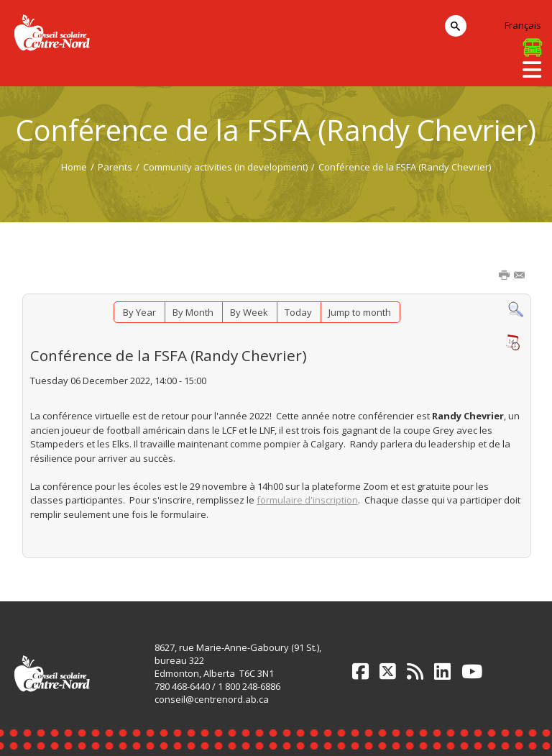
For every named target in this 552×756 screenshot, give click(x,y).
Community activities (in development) (225, 167)
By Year (139, 312)
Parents (115, 167)
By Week (249, 312)
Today (298, 312)
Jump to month (360, 312)
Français (523, 25)
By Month (193, 312)
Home (74, 167)
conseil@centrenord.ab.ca (212, 699)
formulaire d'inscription (307, 500)
